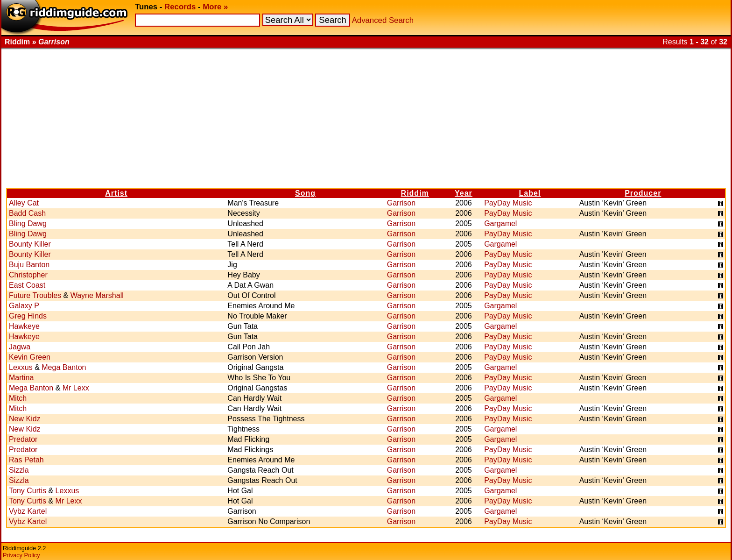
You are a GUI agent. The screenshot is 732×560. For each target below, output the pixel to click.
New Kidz (25, 419)
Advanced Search (383, 20)
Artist (116, 193)
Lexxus (21, 367)
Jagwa (20, 347)
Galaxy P (24, 306)
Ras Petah (26, 460)
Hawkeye (24, 326)
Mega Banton (64, 367)
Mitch (18, 398)
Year (464, 193)
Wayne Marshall (97, 295)
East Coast (27, 285)
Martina (21, 378)
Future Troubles (35, 295)
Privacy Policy (21, 555)
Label (530, 193)
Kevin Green (30, 357)
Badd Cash (27, 213)
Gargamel (500, 223)
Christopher (28, 275)
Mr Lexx (76, 388)
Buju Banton (29, 265)
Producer (643, 193)
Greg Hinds (28, 316)
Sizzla (19, 470)
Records (180, 7)
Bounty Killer (30, 244)
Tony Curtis (28, 491)
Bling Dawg (28, 223)
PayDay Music (508, 203)
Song (305, 193)
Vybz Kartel (28, 511)
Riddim (415, 193)
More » (215, 7)
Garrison (401, 203)
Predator (23, 439)
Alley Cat (24, 203)
